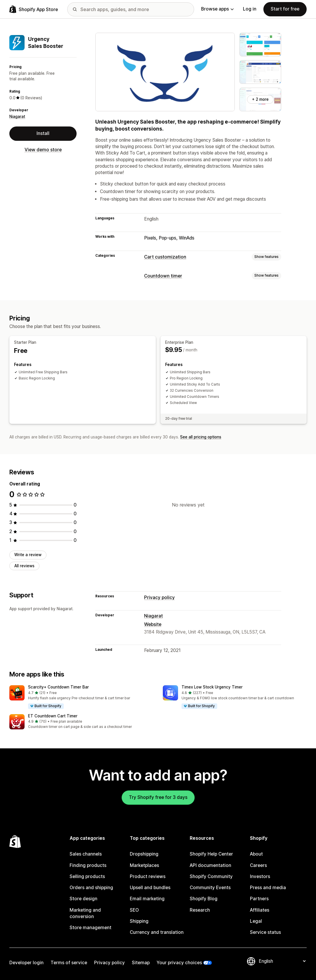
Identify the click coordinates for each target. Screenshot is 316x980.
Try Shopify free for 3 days (158, 797)
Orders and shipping (91, 888)
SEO (134, 910)
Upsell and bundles (150, 888)
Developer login (26, 963)
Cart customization (165, 257)
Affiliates (260, 910)
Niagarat (17, 117)
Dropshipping (144, 854)
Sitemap (141, 963)
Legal (256, 921)
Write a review (28, 555)
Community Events (210, 888)
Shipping (139, 921)
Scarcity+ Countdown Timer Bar (58, 687)
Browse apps (217, 9)
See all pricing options (201, 437)
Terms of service (69, 963)
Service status (265, 932)
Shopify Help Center (211, 854)
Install (43, 133)
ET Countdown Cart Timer (53, 716)
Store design (83, 899)
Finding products (88, 865)
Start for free (285, 9)
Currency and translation (157, 932)
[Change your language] (282, 961)
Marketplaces (144, 865)
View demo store (43, 150)
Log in (250, 9)
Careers (258, 865)
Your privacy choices (179, 963)
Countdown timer (163, 276)
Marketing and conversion (85, 913)
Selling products (87, 876)
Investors (260, 876)
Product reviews (148, 876)
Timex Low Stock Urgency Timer (212, 687)
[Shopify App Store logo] (34, 9)
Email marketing (147, 899)
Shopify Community (211, 876)
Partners (259, 899)
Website (153, 624)
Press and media (268, 888)
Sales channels (86, 854)
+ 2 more (260, 99)
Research (200, 910)
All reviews (24, 566)
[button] (81, 697)
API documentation (210, 865)
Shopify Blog (204, 899)
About (256, 854)
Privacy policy (159, 597)
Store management (90, 928)
